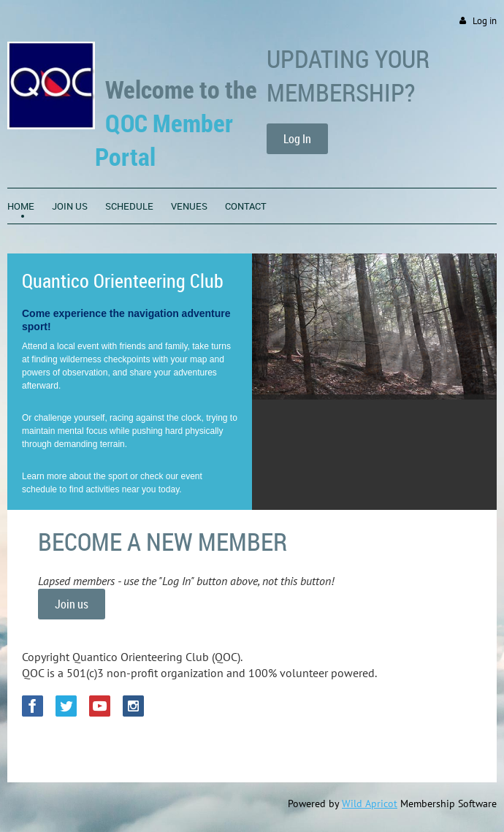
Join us (72, 604)
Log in (485, 21)
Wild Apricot (370, 804)
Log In (297, 139)
